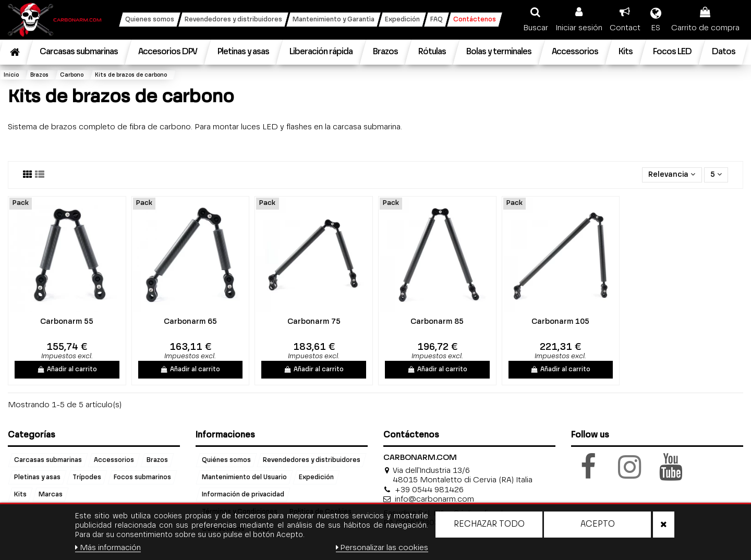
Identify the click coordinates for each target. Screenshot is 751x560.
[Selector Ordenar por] (672, 175)
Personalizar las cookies (382, 548)
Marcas (51, 495)
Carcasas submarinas (48, 460)
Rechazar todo (489, 525)
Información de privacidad (243, 495)
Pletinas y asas (37, 478)
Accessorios (114, 460)
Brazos (157, 460)
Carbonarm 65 (190, 322)
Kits (20, 495)
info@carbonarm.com (434, 499)
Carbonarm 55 (67, 322)
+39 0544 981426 (429, 490)
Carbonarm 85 (437, 322)
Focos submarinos (142, 478)
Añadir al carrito (67, 370)
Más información (108, 548)
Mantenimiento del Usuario (244, 478)
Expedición (316, 478)
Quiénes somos (226, 460)
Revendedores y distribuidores (312, 460)
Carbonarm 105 (560, 322)
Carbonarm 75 (314, 322)
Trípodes (87, 478)
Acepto (598, 525)
